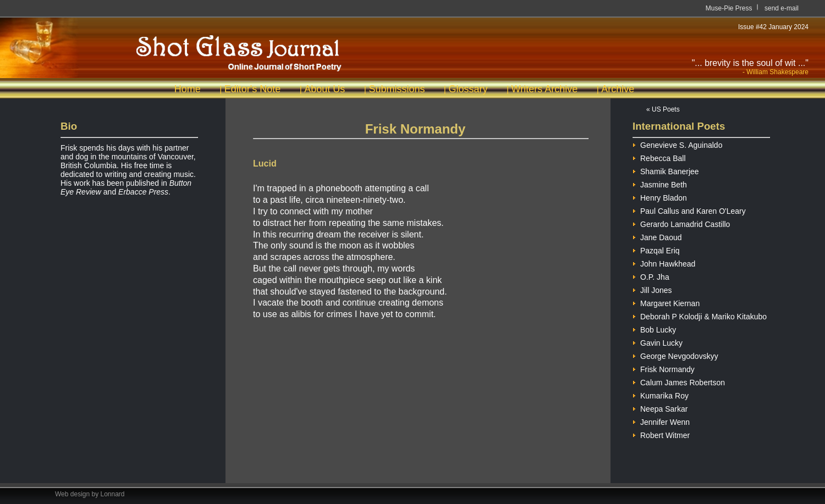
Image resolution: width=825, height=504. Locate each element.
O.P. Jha (651, 276)
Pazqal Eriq (656, 249)
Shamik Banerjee (666, 170)
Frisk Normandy (664, 368)
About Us (324, 89)
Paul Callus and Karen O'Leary (689, 210)
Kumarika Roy (661, 394)
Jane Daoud (657, 236)
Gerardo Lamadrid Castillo (681, 223)
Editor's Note (252, 89)
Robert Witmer (661, 434)
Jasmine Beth (660, 183)
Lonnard (113, 494)
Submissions (397, 89)
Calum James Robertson (679, 381)
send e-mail (782, 8)
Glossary (468, 89)
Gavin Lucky (658, 342)
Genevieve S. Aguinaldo (677, 144)
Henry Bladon (660, 196)
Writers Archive (545, 89)
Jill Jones (652, 289)
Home (188, 89)
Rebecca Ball (659, 157)
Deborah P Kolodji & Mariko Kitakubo (700, 315)
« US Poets (663, 109)
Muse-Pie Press (729, 8)
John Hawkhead (664, 262)
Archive (618, 89)
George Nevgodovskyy (675, 355)
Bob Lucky (654, 328)
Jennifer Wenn (661, 421)
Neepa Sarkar (660, 408)
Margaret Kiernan (666, 302)
